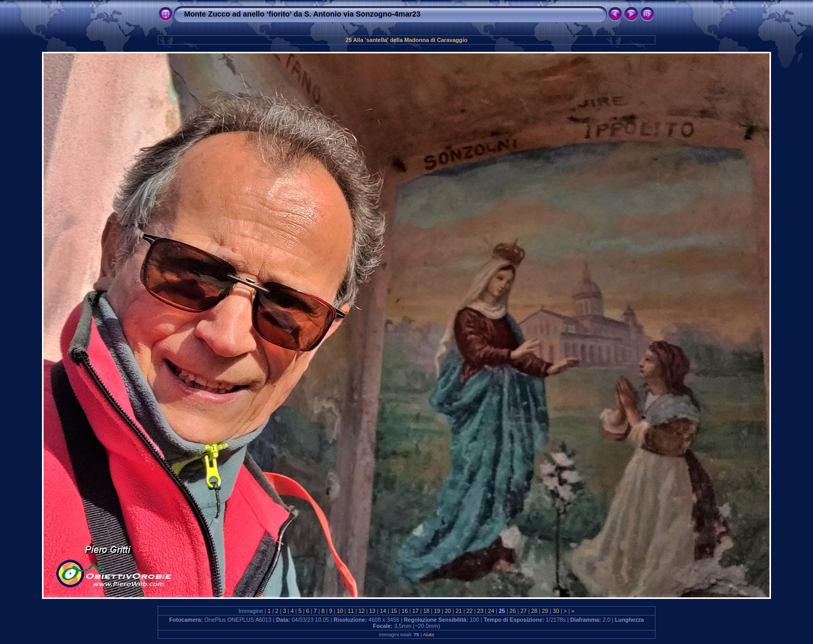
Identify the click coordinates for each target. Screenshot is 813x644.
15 (394, 611)
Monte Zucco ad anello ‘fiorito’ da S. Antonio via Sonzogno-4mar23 (302, 14)
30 (556, 611)
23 (480, 611)
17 (415, 611)
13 (372, 611)
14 (383, 611)
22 (470, 611)
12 (361, 611)
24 (491, 611)
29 (545, 611)
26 (513, 611)
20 (448, 611)
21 (459, 611)
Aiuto (429, 634)
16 (405, 611)
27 (524, 611)
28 (534, 611)
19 (437, 611)
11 (351, 611)
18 (426, 611)
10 (340, 611)
